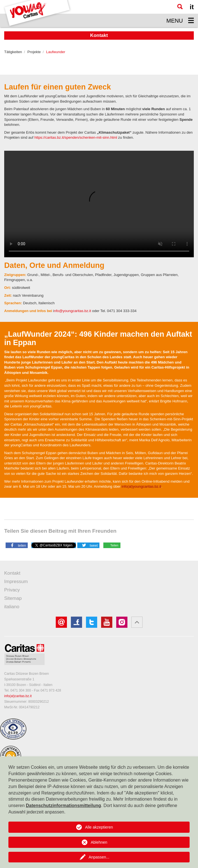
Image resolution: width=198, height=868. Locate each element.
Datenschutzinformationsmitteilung (63, 806)
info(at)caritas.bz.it (18, 696)
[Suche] (180, 7)
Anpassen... (99, 857)
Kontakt (12, 573)
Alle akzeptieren (99, 827)
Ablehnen (99, 842)
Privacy (12, 590)
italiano (12, 607)
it (192, 7)
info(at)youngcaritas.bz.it (141, 486)
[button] (17, 545)
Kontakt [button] (99, 35)
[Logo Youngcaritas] (37, 14)
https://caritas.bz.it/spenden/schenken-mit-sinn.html (76, 137)
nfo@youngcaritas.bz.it (73, 311)
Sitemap (13, 598)
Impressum (16, 582)
